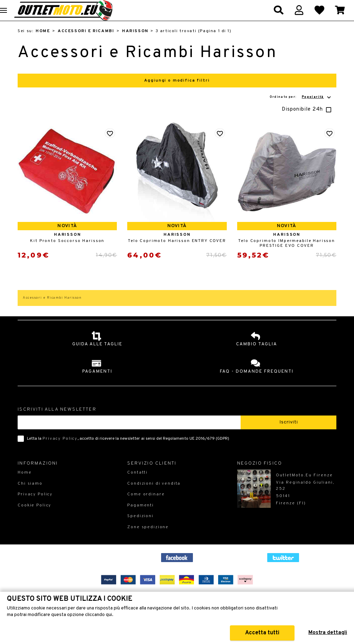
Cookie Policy (34, 517)
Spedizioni (140, 528)
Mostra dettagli (328, 633)
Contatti (137, 485)
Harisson (135, 43)
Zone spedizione (148, 539)
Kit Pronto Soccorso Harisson (67, 253)
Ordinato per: (301, 109)
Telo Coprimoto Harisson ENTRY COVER (177, 253)
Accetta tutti (266, 633)
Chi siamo (30, 496)
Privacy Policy (60, 451)
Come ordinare (146, 506)
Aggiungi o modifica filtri (177, 93)
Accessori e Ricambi (86, 43)
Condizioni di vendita (154, 496)
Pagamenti (141, 517)
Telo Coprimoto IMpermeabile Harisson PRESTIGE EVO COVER (287, 256)
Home (43, 43)
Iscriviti (289, 434)
